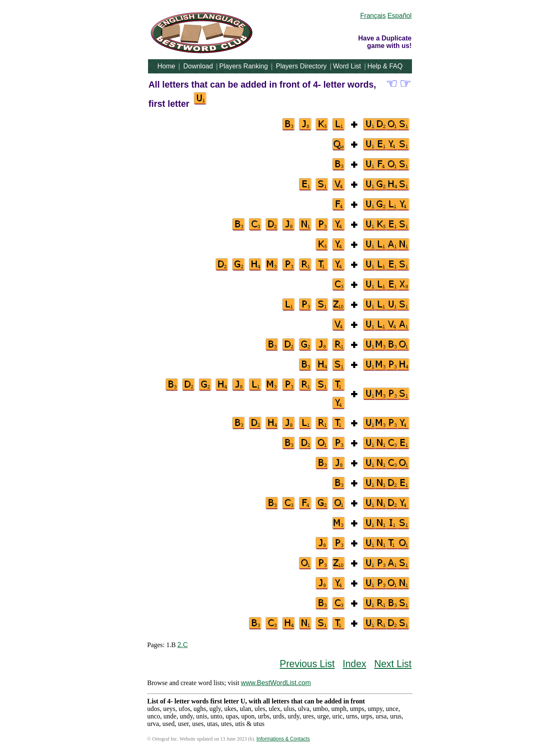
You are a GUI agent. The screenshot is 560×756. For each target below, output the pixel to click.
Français (373, 16)
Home (167, 66)
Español (399, 16)
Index (354, 664)
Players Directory (301, 66)
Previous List (307, 664)
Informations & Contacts (283, 739)
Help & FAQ (385, 66)
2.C (182, 645)
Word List (347, 66)
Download (198, 66)
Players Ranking (244, 66)
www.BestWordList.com (276, 683)
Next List (393, 664)
